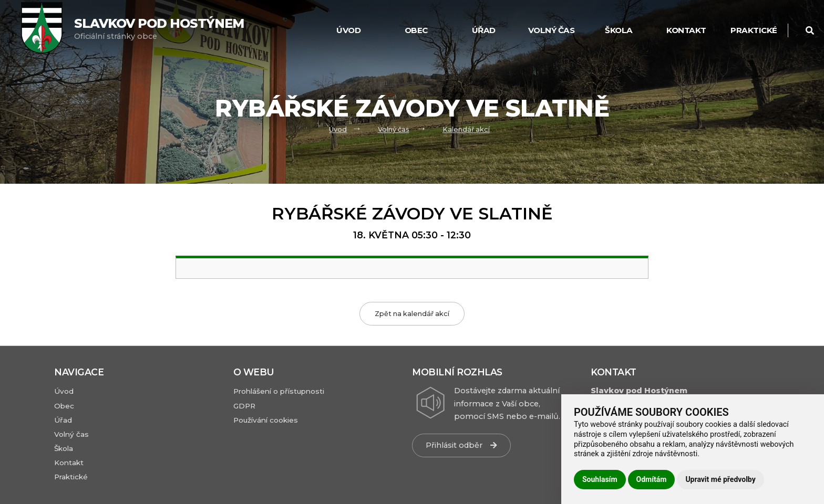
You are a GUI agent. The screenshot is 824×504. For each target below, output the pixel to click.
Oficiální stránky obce (159, 29)
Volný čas (552, 30)
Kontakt (686, 30)
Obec (416, 30)
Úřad (484, 30)
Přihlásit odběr (461, 445)
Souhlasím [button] (600, 479)
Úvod (348, 30)
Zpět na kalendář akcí (412, 314)
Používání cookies (266, 420)
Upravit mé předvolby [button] (720, 479)
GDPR (244, 406)
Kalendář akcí (466, 129)
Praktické (754, 30)
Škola (619, 30)
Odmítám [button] (652, 479)
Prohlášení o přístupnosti (279, 391)
